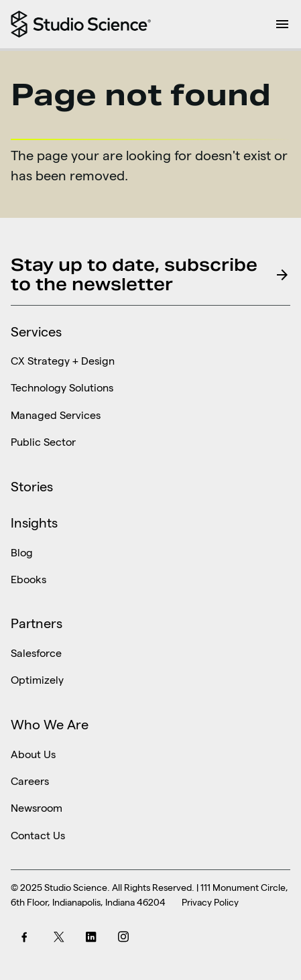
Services (36, 332)
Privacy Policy (210, 902)
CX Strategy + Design (63, 361)
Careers (30, 781)
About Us (33, 753)
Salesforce (36, 653)
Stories (32, 487)
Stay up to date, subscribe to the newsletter (150, 274)
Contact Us (38, 835)
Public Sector (43, 441)
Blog (22, 552)
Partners (37, 623)
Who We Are (50, 725)
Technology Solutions (62, 387)
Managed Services (56, 414)
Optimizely (37, 680)
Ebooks (28, 578)
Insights (34, 523)
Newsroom (37, 808)
